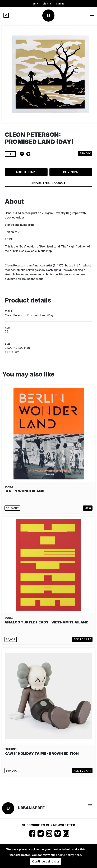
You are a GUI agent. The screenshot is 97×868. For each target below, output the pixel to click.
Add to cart (26, 172)
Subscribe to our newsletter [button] (49, 825)
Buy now (71, 172)
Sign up (60, 4)
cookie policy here (68, 855)
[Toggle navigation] (92, 16)
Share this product (48, 183)
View (88, 508)
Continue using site (46, 861)
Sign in (47, 4)
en (34, 4)
